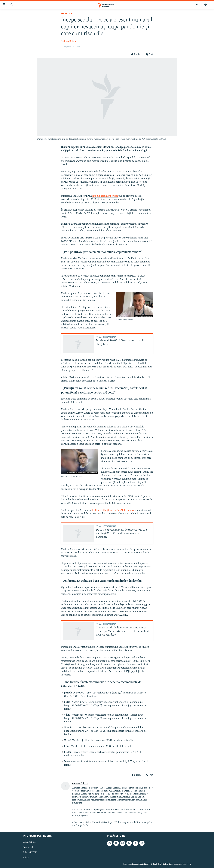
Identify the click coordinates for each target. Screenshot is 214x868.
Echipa (26, 858)
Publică (131, 510)
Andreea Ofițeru (68, 41)
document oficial (109, 196)
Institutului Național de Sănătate (109, 510)
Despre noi (28, 847)
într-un (96, 196)
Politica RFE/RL (30, 852)
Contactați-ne (29, 842)
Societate (67, 14)
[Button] (137, 54)
